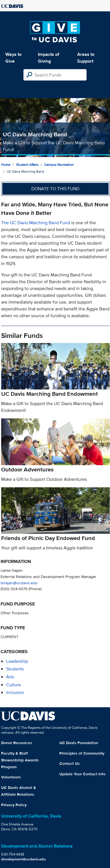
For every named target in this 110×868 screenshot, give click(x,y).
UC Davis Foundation (79, 743)
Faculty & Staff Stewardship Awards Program (20, 760)
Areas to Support (86, 58)
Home (6, 165)
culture (14, 685)
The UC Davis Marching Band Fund (36, 223)
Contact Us (70, 763)
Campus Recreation (59, 165)
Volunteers (11, 777)
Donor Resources (17, 743)
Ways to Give (13, 58)
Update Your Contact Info (82, 774)
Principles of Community (82, 753)
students (15, 669)
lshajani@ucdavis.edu (19, 583)
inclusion (15, 692)
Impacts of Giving (48, 58)
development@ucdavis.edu (23, 859)
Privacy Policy (14, 805)
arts (10, 677)
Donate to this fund (55, 189)
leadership (17, 661)
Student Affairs (27, 165)
